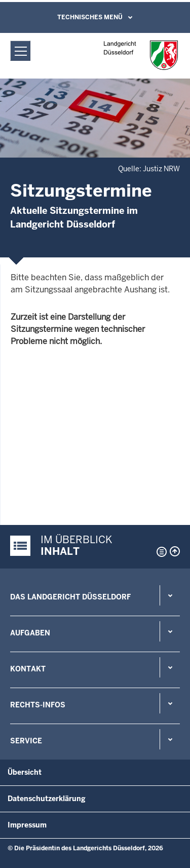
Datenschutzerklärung (47, 799)
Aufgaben (30, 633)
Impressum (27, 825)
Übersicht (25, 772)
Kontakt (28, 669)
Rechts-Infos (38, 705)
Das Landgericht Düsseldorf (70, 597)
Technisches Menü (90, 17)
